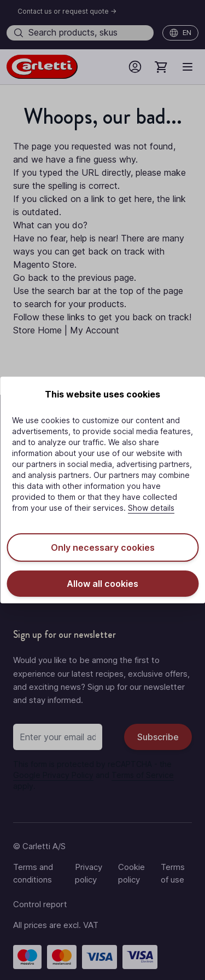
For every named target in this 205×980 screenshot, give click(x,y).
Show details (151, 508)
